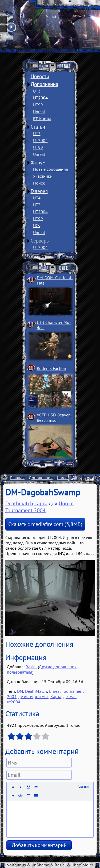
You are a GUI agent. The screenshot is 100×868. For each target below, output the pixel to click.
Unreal (39, 112)
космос (42, 696)
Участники (43, 176)
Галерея (39, 191)
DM (20, 691)
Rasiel (31, 667)
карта (41, 503)
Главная (17, 478)
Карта (56, 696)
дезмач (70, 696)
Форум (38, 162)
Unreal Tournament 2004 (40, 507)
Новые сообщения (51, 169)
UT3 (37, 91)
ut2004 (14, 702)
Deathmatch (19, 503)
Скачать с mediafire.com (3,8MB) (45, 524)
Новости (40, 76)
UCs (37, 226)
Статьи (38, 127)
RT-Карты (42, 119)
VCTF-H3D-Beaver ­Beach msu (55, 418)
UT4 (37, 198)
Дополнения (44, 84)
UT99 (38, 105)
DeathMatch (36, 691)
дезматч (26, 696)
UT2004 (40, 98)
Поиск (39, 183)
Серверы (40, 241)
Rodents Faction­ (51, 368)
